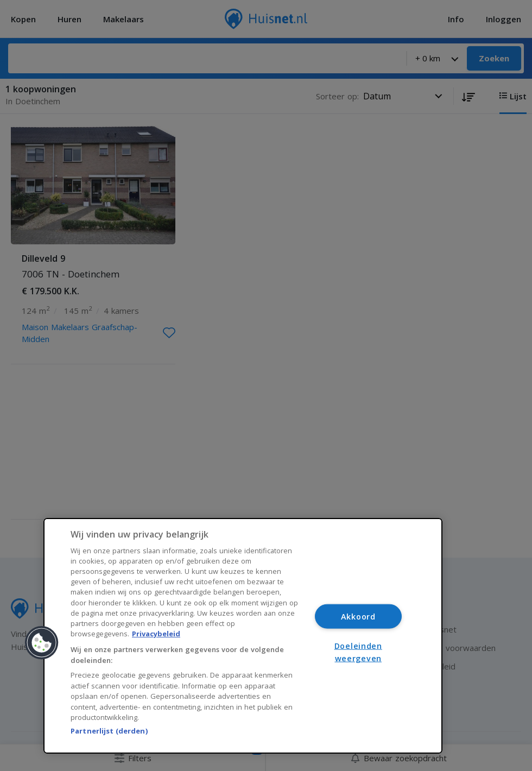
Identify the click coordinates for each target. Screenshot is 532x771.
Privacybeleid (156, 634)
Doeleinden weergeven (358, 652)
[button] (42, 643)
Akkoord (358, 617)
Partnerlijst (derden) (109, 731)
